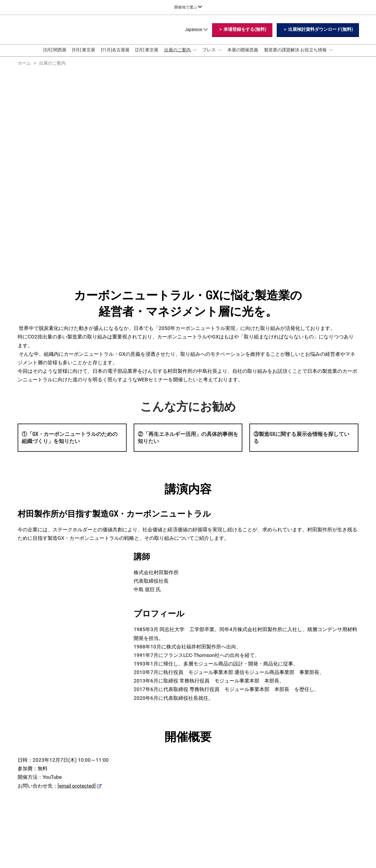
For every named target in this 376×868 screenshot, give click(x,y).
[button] (242, 35)
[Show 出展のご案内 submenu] (195, 55)
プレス (209, 55)
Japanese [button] (196, 35)
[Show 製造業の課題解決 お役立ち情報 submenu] (331, 55)
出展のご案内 (178, 55)
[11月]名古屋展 (115, 55)
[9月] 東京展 (84, 55)
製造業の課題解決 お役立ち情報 (296, 55)
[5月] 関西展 (55, 55)
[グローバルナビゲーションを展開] (188, 7)
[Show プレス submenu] (220, 55)
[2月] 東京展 (147, 55)
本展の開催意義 (243, 55)
